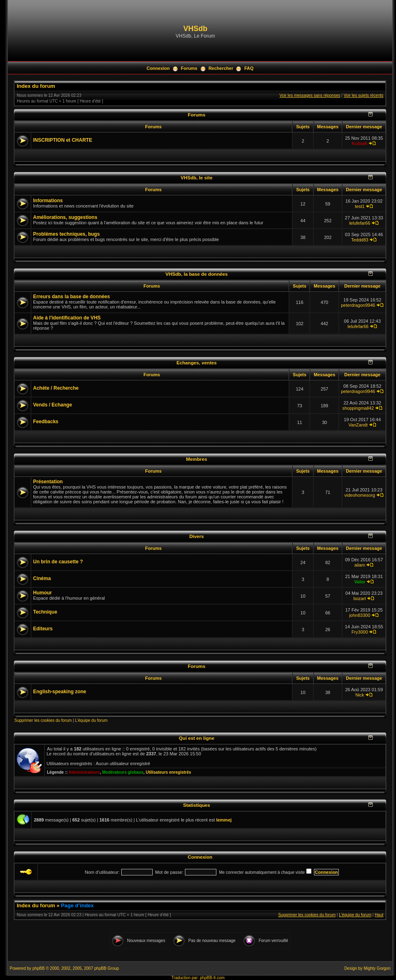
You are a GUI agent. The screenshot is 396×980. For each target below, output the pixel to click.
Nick (359, 695)
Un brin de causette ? (58, 562)
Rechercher (221, 68)
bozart (360, 598)
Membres (197, 459)
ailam (360, 565)
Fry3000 (360, 632)
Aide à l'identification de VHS (67, 318)
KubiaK (360, 143)
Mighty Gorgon (377, 968)
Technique (45, 612)
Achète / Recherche (56, 388)
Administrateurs (84, 772)
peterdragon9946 (358, 305)
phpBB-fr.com (212, 978)
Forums (189, 68)
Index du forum (36, 86)
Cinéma (42, 578)
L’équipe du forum (91, 720)
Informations (48, 201)
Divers (197, 536)
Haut (379, 915)
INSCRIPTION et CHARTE (63, 140)
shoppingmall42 (358, 408)
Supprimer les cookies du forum (43, 720)
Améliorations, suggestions (65, 217)
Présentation (48, 482)
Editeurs (43, 629)
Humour (42, 593)
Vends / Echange (52, 405)
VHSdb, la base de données (197, 274)
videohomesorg (359, 495)
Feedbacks (46, 422)
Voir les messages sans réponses (310, 95)
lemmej (224, 820)
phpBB (38, 968)
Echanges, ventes (197, 363)
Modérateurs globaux (123, 772)
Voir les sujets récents (364, 95)
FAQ (249, 68)
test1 (360, 206)
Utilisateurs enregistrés (168, 772)
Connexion (158, 68)
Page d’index (77, 905)
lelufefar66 (359, 223)
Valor (360, 582)
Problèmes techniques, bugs (66, 234)
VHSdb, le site (197, 177)
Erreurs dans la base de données (71, 297)
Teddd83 (360, 240)
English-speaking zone (60, 692)
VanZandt (358, 425)
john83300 (359, 615)
